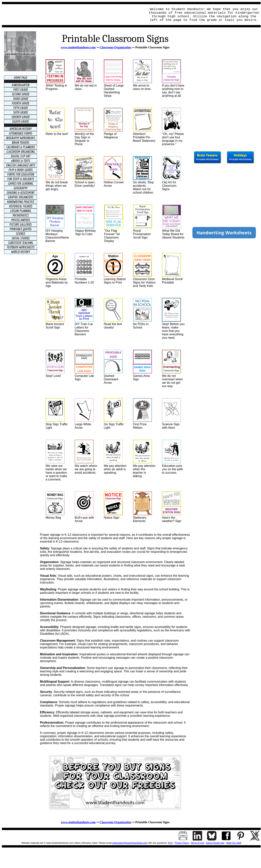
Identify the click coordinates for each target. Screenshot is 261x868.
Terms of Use (197, 843)
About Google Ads (215, 843)
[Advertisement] (73, 15)
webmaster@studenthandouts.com (130, 843)
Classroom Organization (115, 47)
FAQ (170, 843)
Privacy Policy (182, 843)
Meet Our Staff (234, 843)
